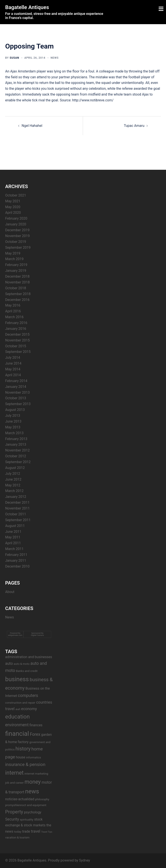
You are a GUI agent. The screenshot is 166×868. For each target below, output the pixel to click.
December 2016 (17, 300)
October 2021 (16, 195)
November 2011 (17, 508)
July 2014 (13, 358)
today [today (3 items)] (18, 832)
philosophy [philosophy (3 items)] (42, 799)
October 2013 (16, 398)
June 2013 (13, 421)
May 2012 (13, 485)
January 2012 (16, 497)
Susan (14, 58)
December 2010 (17, 566)
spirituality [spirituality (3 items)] (27, 819)
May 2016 (13, 305)
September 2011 (18, 520)
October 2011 (16, 514)
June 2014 (13, 363)
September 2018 (18, 294)
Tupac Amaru (134, 126)
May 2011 (13, 537)
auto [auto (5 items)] (9, 663)
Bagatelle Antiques (27, 7)
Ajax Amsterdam (23, 71)
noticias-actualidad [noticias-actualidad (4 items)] (20, 799)
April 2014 (13, 375)
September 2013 (18, 404)
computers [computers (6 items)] (28, 696)
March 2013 (14, 433)
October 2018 (16, 288)
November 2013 (17, 392)
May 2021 (13, 201)
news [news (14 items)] (32, 791)
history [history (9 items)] (23, 749)
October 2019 (16, 242)
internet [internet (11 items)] (14, 773)
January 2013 (16, 444)
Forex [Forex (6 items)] (35, 734)
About (10, 592)
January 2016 (16, 329)
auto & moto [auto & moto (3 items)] (22, 664)
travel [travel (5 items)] (36, 831)
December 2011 (17, 502)
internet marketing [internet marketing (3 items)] (36, 774)
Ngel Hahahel (32, 126)
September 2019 (18, 248)
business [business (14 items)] (17, 679)
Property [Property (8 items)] (14, 812)
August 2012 (15, 468)
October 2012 (16, 456)
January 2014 (16, 387)
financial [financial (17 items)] (17, 734)
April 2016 (13, 311)
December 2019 (17, 230)
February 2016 (16, 323)
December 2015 (17, 334)
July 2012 (13, 474)
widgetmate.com (15, 635)
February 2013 (16, 439)
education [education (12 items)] (17, 717)
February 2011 (16, 555)
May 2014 (13, 369)
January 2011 (16, 561)
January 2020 (16, 224)
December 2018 (17, 276)
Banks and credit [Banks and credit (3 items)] (27, 671)
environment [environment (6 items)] (17, 725)
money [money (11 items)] (33, 782)
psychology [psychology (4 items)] (33, 812)
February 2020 (16, 218)
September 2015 (18, 352)
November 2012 (17, 450)
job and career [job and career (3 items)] (14, 783)
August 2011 (15, 526)
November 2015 (17, 340)
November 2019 (17, 236)
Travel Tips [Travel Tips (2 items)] (47, 832)
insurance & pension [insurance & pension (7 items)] (25, 764)
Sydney (85, 860)
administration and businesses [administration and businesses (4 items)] (29, 657)
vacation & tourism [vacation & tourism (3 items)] (17, 837)
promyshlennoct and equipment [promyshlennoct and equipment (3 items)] (26, 805)
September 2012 (18, 462)
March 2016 (14, 317)
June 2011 (13, 532)
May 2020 (13, 207)
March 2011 (14, 549)
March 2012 (14, 491)
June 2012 (13, 479)
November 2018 (17, 282)
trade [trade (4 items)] (26, 831)
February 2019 (16, 265)
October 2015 (16, 346)
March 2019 (14, 259)
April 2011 (13, 543)
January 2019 (16, 271)
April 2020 (13, 213)
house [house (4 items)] (20, 757)
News (55, 58)
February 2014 (16, 381)
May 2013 (13, 427)
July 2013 (13, 416)
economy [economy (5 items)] (29, 709)
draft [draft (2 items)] (18, 709)
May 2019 (13, 253)
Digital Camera (37, 635)
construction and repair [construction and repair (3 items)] (20, 703)
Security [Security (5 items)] (12, 819)
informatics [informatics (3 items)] (34, 757)
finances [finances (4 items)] (36, 725)
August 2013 (15, 410)
